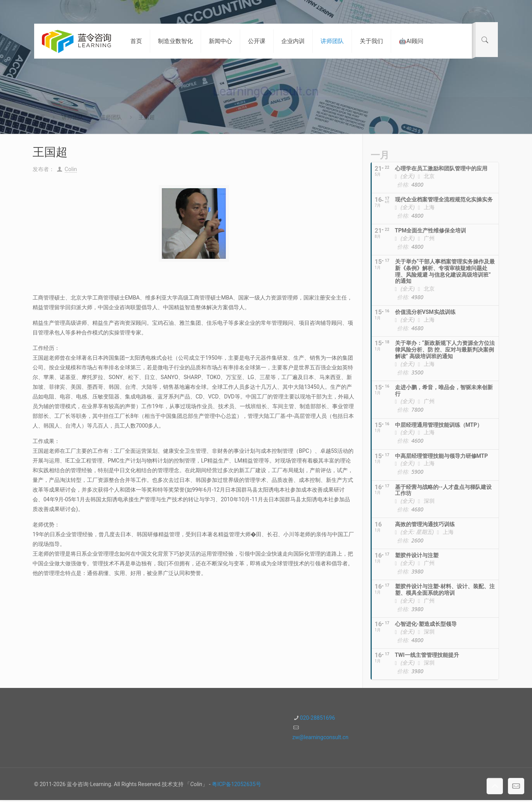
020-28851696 (317, 718)
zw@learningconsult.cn (320, 737)
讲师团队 (73, 117)
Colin (71, 169)
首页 (40, 117)
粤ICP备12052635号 (237, 784)
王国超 (147, 117)
